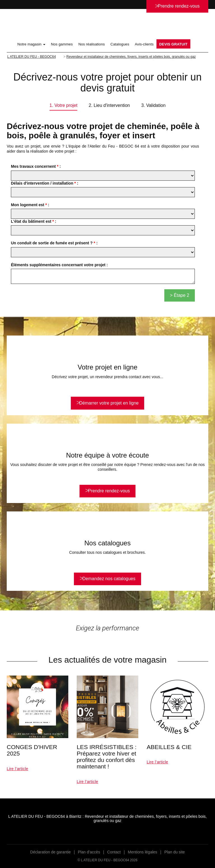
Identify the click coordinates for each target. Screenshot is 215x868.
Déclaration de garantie (51, 852)
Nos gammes (62, 44)
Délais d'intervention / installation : (45, 183)
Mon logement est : (30, 205)
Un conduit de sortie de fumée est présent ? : (54, 243)
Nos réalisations (92, 44)
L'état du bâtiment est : (34, 221)
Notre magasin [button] (31, 44)
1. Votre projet (64, 105)
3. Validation (153, 105)
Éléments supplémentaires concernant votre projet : (59, 265)
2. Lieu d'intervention (109, 105)
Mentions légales (143, 852)
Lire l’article (17, 769)
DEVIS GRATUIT (173, 44)
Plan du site (175, 852)
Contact (114, 852)
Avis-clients (144, 44)
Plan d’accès (89, 852)
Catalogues (120, 44)
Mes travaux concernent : (36, 166)
